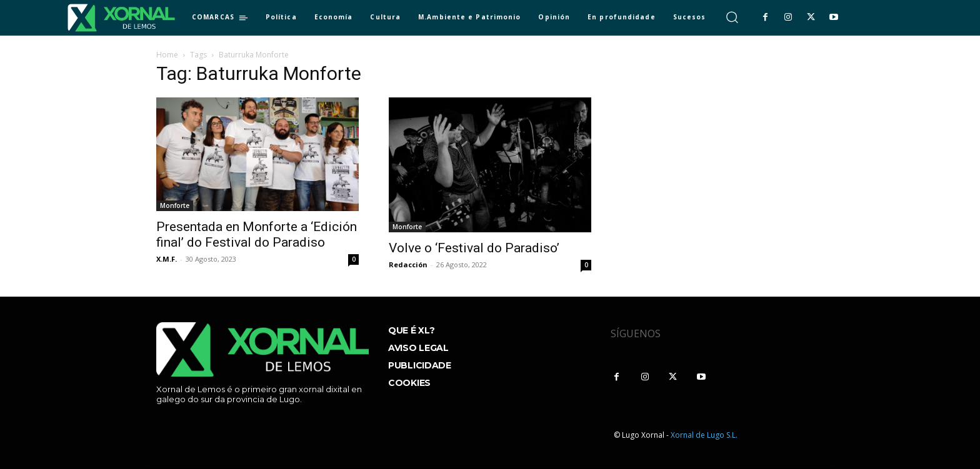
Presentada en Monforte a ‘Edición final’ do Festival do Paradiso (257, 234)
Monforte (175, 205)
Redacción (408, 264)
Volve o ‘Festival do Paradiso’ (474, 248)
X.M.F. (167, 259)
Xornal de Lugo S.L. (704, 435)
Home (167, 55)
